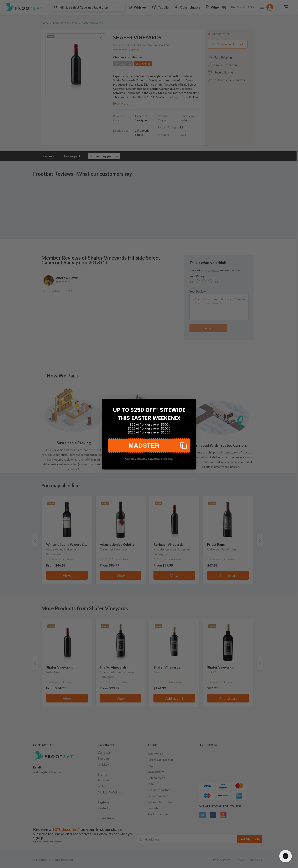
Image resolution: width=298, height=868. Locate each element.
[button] (149, 446)
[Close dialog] (191, 404)
